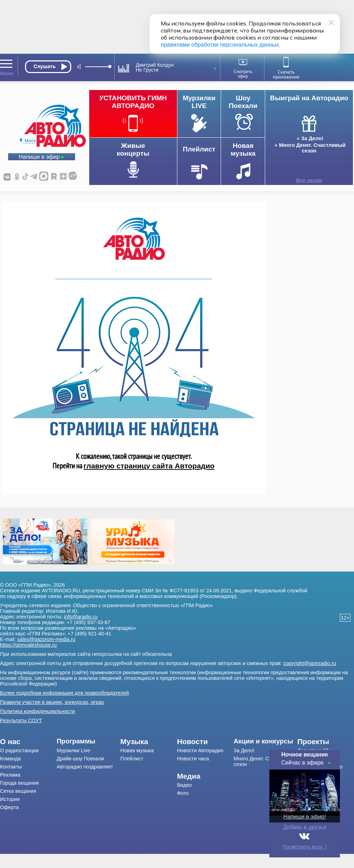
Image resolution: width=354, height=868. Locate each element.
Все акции (309, 180)
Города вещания (19, 783)
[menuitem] (28, 742)
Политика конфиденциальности (37, 711)
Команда (10, 759)
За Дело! (312, 138)
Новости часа (193, 759)
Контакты (11, 767)
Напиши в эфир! (305, 817)
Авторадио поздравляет (85, 767)
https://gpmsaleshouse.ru (28, 645)
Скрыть (331, 745)
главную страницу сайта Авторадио (149, 466)
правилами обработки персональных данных (220, 45)
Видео (184, 785)
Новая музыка (137, 750)
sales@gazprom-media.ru (46, 639)
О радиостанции (19, 750)
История (10, 799)
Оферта (9, 807)
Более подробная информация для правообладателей (65, 693)
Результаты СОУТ (21, 720)
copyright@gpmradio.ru (310, 663)
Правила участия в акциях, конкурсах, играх (52, 702)
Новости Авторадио (200, 750)
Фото (183, 793)
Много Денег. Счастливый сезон (312, 148)
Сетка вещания (18, 791)
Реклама (10, 775)
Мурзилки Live (74, 750)
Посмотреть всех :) (305, 847)
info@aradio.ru (81, 617)
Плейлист (132, 759)
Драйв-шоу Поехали (80, 759)
